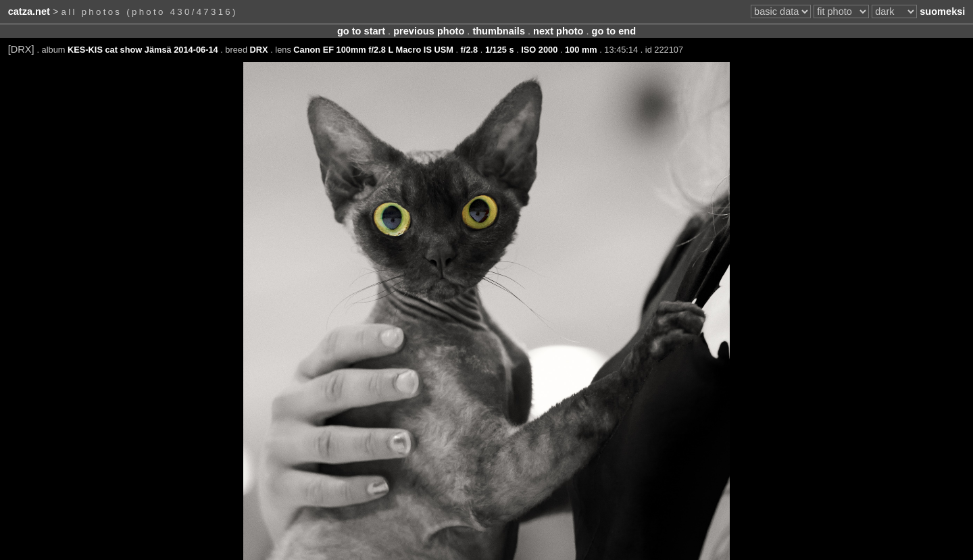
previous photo (429, 31)
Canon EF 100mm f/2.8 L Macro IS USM (373, 50)
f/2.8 (470, 50)
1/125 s (500, 50)
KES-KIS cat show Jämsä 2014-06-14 (143, 50)
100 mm (581, 50)
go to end (614, 31)
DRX (259, 50)
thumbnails (499, 31)
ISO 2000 (539, 50)
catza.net (29, 11)
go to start (361, 31)
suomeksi (942, 11)
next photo (558, 31)
